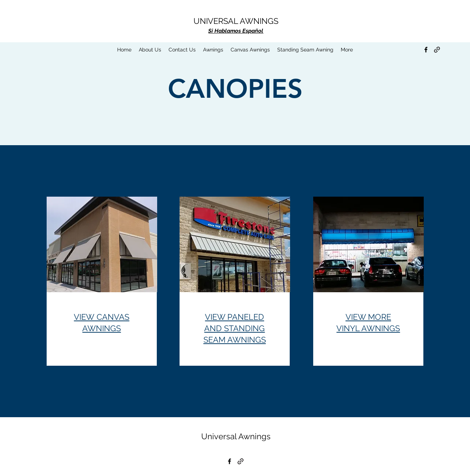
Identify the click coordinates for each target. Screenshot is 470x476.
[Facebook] (426, 50)
